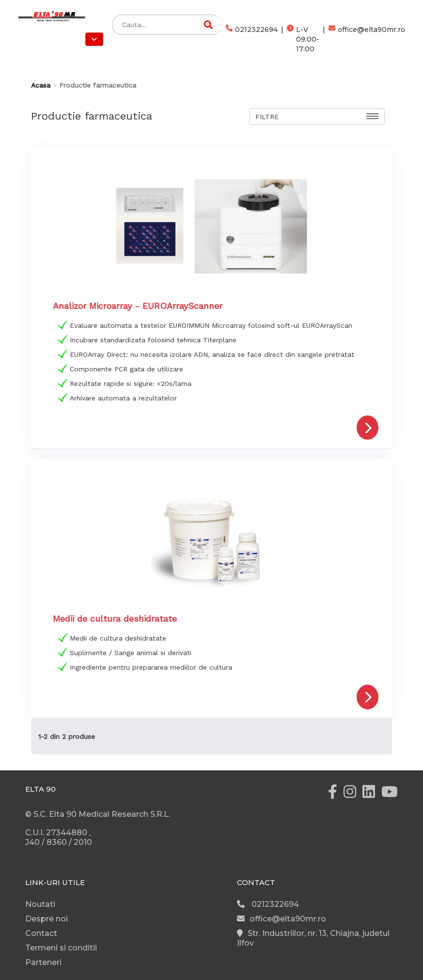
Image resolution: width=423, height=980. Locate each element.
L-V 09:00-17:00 (303, 39)
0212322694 (252, 39)
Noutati (40, 904)
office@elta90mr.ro (367, 39)
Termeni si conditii (61, 948)
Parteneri (43, 962)
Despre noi (47, 919)
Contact (41, 933)
